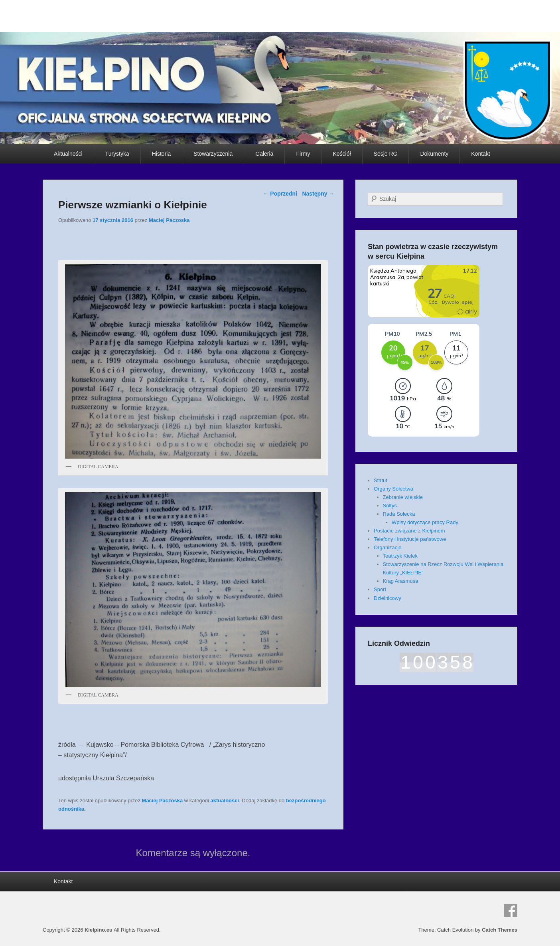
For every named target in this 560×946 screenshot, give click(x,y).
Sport (380, 589)
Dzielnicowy (387, 598)
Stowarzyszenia (213, 154)
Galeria (264, 154)
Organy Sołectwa (393, 489)
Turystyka (117, 154)
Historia (161, 154)
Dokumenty (434, 154)
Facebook (511, 910)
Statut (381, 480)
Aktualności (68, 154)
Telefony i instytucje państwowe (410, 539)
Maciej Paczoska (169, 220)
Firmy (303, 154)
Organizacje (387, 547)
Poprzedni (280, 194)
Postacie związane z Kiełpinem (409, 531)
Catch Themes (500, 930)
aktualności (225, 801)
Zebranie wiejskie (403, 497)
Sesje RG (386, 154)
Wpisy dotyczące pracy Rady (425, 522)
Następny (318, 194)
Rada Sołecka (399, 514)
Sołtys (390, 506)
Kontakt (480, 154)
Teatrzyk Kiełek (400, 556)
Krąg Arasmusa (401, 581)
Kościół (342, 154)
